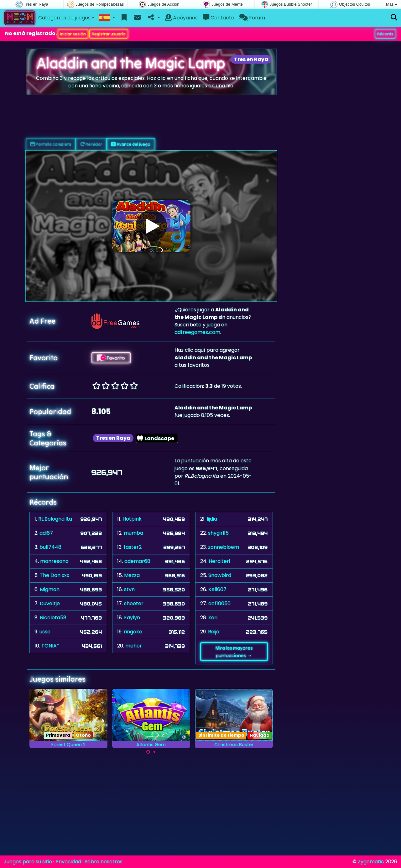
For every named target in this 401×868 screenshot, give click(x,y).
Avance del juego (131, 144)
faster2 (133, 547)
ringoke (133, 632)
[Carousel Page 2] (154, 752)
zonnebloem (224, 547)
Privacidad (68, 862)
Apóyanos (181, 18)
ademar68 (137, 561)
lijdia (212, 519)
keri (213, 618)
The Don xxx (55, 575)
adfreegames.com (197, 332)
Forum (252, 18)
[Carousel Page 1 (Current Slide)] (148, 752)
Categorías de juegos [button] (64, 18)
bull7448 (50, 547)
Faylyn (132, 618)
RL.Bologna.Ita (55, 519)
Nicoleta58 (53, 618)
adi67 (46, 533)
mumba (133, 533)
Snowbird (220, 575)
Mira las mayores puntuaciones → (234, 652)
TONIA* (50, 646)
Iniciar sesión (73, 34)
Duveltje (50, 603)
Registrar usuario (109, 34)
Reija (214, 632)
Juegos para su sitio (28, 862)
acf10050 (219, 603)
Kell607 (217, 589)
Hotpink (132, 519)
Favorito (111, 358)
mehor (134, 646)
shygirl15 (218, 533)
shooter (134, 603)
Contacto (219, 18)
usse (45, 632)
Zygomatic (371, 862)
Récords (385, 34)
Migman (50, 589)
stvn (129, 589)
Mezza (132, 575)
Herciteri (219, 561)
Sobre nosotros (104, 862)
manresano (54, 561)
